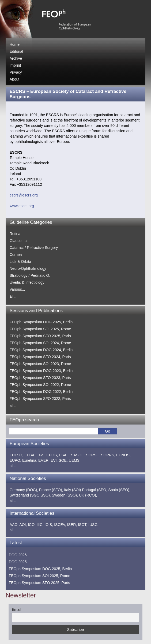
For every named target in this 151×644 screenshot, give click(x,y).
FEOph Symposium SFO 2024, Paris (40, 357)
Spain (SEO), (119, 490)
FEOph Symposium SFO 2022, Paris (40, 399)
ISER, (72, 525)
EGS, (41, 455)
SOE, (63, 460)
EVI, (54, 460)
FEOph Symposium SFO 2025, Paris (40, 336)
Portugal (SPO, (95, 490)
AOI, (23, 525)
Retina (15, 234)
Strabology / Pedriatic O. (30, 275)
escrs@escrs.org (24, 195)
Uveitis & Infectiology (27, 282)
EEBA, (30, 455)
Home (15, 44)
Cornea (16, 255)
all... (13, 296)
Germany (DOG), (24, 490)
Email (16, 609)
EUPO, (16, 460)
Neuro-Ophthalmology (28, 268)
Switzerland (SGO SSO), (30, 495)
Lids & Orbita (20, 262)
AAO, (14, 525)
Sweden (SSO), (65, 495)
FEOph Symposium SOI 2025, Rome (40, 329)
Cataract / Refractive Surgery (34, 248)
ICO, (32, 525)
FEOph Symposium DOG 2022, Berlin (41, 392)
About (15, 79)
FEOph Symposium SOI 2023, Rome (40, 364)
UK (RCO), (88, 495)
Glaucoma (18, 241)
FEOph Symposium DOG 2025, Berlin (41, 322)
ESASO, (76, 455)
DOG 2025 (18, 562)
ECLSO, (16, 455)
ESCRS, (90, 455)
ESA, (63, 455)
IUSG (93, 525)
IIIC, (40, 525)
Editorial (16, 51)
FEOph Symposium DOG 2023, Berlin (41, 371)
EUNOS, (123, 455)
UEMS (74, 460)
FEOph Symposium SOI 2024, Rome (40, 343)
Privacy (16, 72)
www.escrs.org (22, 206)
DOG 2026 (18, 555)
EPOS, (52, 455)
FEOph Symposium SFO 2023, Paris (40, 378)
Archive (16, 58)
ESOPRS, (107, 455)
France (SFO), (51, 490)
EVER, (44, 460)
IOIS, (49, 525)
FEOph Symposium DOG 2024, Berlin (41, 350)
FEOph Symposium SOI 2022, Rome (40, 385)
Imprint (15, 65)
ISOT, (83, 525)
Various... (17, 289)
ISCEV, (60, 525)
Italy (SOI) (72, 490)
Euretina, (30, 460)
